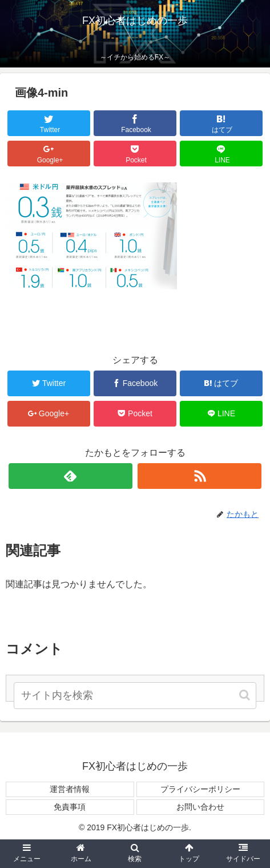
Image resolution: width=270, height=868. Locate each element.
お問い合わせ (200, 807)
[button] (245, 695)
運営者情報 (70, 789)
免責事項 (70, 807)
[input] (135, 696)
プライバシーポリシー (200, 789)
